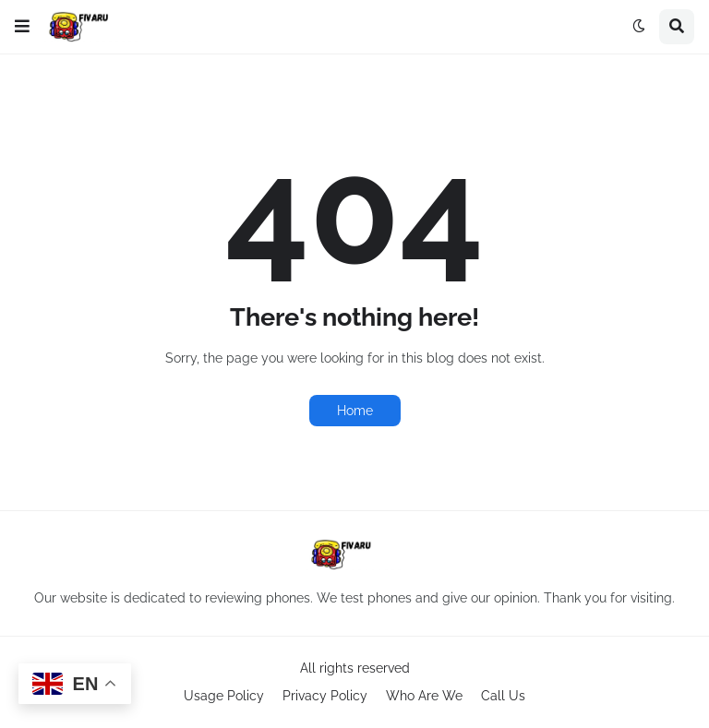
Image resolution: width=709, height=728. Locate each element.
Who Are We (424, 696)
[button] (22, 27)
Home (355, 411)
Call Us (503, 696)
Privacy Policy (325, 696)
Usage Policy (224, 696)
